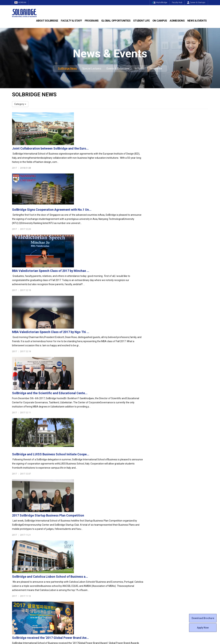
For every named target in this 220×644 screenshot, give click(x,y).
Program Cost (170, 550)
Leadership (18, 550)
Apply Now (203, 628)
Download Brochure (203, 618)
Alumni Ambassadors (74, 588)
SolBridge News (67, 68)
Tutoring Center (121, 588)
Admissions (177, 21)
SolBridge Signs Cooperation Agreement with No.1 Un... (119, 152)
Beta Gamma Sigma (124, 557)
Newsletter (156, 68)
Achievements (20, 557)
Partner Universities (73, 574)
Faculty (16, 574)
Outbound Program (73, 578)
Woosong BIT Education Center (129, 564)
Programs (92, 21)
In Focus (139, 68)
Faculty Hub (177, 2)
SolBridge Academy (73, 560)
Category (20, 104)
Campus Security (122, 591)
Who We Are (19, 547)
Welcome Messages (23, 554)
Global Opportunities (116, 21)
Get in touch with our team (160, 528)
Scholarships (170, 554)
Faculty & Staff (71, 21)
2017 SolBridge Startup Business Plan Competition (115, 333)
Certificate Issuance (123, 567)
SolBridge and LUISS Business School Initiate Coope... (118, 297)
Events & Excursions (118, 68)
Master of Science (72, 554)
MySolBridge (159, 2)
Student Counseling (123, 585)
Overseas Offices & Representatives (82, 585)
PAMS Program (71, 581)
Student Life (141, 21)
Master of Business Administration (81, 550)
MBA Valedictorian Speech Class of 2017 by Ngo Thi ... (118, 224)
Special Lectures (92, 68)
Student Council (121, 547)
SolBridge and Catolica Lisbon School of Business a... (117, 369)
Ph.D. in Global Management (78, 557)
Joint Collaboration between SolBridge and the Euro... (117, 116)
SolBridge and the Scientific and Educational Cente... (117, 260)
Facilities (117, 581)
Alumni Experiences (123, 560)
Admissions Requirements (177, 547)
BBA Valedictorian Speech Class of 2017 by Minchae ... (118, 188)
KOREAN (21, 2)
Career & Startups (196, 2)
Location (17, 560)
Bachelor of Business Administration (82, 547)
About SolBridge (47, 21)
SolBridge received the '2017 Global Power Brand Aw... (117, 405)
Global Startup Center (124, 550)
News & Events (197, 21)
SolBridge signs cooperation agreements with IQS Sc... (118, 441)
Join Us (16, 581)
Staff (15, 578)
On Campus (160, 21)
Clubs (116, 554)
